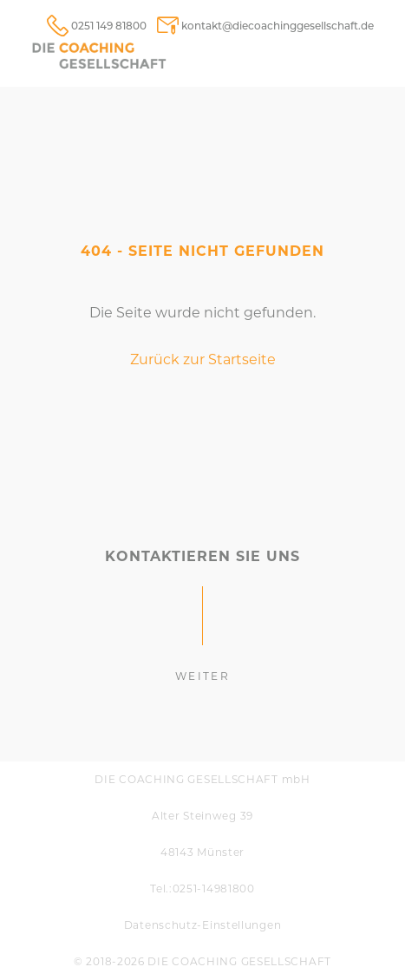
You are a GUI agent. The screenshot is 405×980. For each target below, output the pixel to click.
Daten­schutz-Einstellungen (203, 925)
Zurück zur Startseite (203, 359)
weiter (202, 676)
